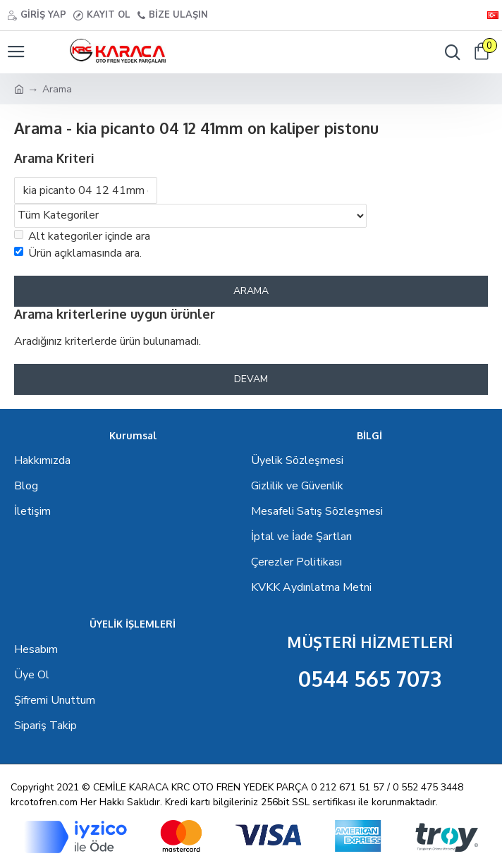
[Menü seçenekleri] (449, 52)
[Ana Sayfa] (19, 89)
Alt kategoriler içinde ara (82, 236)
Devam (251, 379)
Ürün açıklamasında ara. (78, 253)
